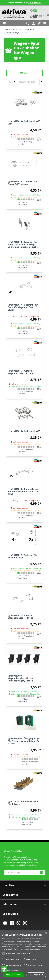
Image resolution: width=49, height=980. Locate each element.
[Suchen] (27, 23)
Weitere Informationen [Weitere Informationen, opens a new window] (33, 949)
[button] (4, 969)
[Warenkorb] (37, 10)
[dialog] (25, 955)
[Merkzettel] (39, 23)
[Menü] (4, 23)
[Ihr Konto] (33, 23)
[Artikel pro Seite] (12, 82)
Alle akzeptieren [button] (14, 975)
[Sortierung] (31, 82)
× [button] (46, 933)
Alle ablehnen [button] (36, 975)
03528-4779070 (35, 3)
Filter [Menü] (25, 73)
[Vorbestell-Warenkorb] (37, 16)
